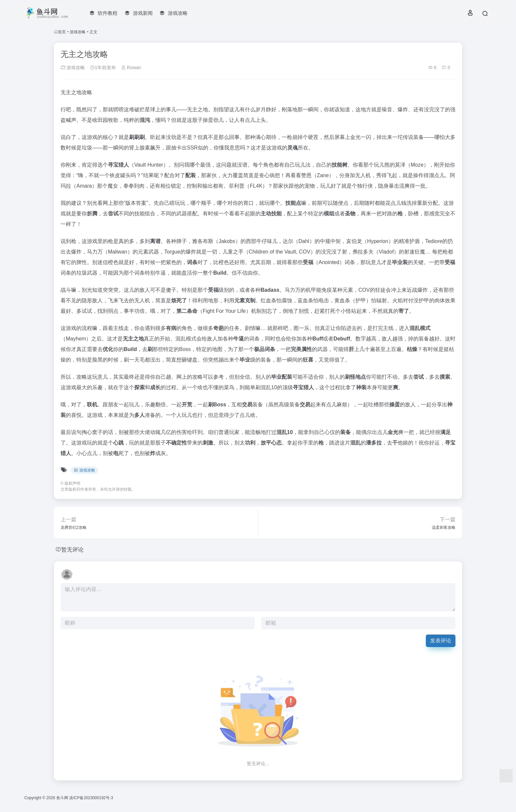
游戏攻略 (78, 32)
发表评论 (441, 641)
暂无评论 (73, 550)
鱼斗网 (62, 798)
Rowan (131, 68)
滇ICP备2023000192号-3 (91, 798)
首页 (62, 32)
